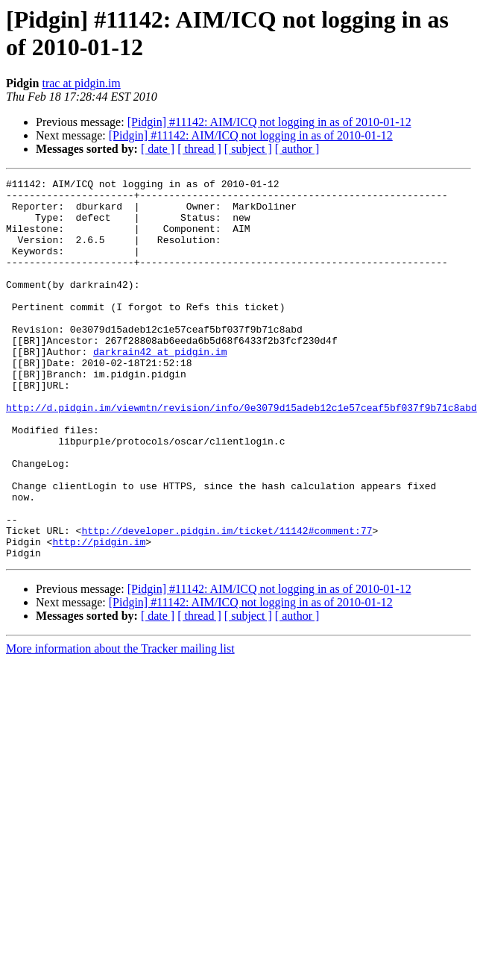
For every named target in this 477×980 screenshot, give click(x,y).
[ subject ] (248, 149)
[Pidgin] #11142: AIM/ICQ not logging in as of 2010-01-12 (269, 122)
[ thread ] (199, 149)
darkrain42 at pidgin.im (160, 387)
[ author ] (297, 149)
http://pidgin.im (99, 615)
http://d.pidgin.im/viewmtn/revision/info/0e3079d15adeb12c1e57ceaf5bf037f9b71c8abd (241, 454)
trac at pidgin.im (81, 83)
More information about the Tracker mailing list (120, 725)
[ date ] (158, 149)
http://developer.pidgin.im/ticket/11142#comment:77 (227, 602)
